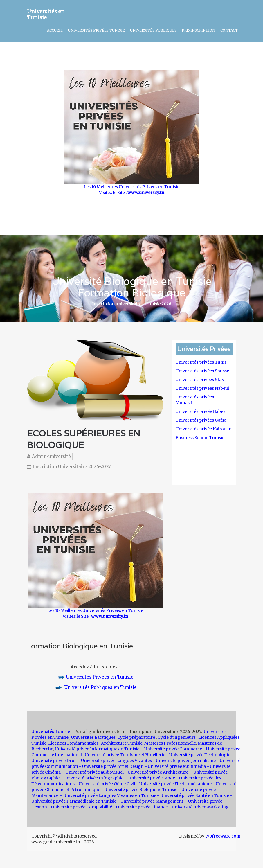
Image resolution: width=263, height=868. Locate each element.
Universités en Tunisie (46, 14)
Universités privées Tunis (201, 362)
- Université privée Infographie (92, 778)
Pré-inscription (198, 30)
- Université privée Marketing (199, 807)
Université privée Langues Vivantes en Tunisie (110, 795)
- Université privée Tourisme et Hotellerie (123, 755)
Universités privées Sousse (202, 371)
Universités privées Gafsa (201, 420)
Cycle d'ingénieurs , (178, 737)
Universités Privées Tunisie (96, 30)
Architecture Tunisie (122, 743)
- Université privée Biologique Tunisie (139, 790)
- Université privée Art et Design (111, 766)
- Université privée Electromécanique (174, 784)
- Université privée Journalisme (184, 761)
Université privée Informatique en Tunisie (97, 749)
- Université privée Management (151, 801)
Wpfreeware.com (223, 836)
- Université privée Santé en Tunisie (193, 795)
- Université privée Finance (140, 807)
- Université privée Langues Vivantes (115, 761)
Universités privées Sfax (200, 380)
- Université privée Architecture (157, 772)
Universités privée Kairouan (204, 429)
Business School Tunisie (200, 438)
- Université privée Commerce (172, 749)
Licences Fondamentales (74, 743)
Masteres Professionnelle (170, 743)
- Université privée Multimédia (175, 766)
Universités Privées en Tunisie (100, 677)
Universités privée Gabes (200, 411)
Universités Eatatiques (93, 737)
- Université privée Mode (150, 778)
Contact (229, 30)
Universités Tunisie (51, 732)
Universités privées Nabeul (202, 388)
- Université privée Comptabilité (80, 807)
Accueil (55, 30)
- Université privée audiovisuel (93, 772)
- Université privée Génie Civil (105, 784)
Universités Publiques (153, 30)
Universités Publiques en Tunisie (100, 687)
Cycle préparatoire (137, 737)
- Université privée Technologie (199, 755)
